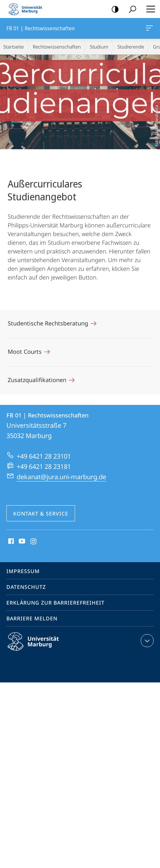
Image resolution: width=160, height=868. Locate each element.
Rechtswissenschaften (57, 47)
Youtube (21, 542)
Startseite (13, 47)
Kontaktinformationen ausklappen (146, 641)
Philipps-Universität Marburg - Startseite (27, 9)
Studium (99, 47)
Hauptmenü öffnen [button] (149, 9)
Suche (130, 9)
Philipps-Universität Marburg (39, 647)
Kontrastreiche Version (113, 9)
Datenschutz (26, 587)
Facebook (10, 542)
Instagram (34, 542)
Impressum (23, 571)
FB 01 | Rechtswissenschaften (149, 29)
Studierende (131, 47)
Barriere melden (32, 618)
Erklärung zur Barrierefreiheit (55, 603)
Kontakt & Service (41, 514)
